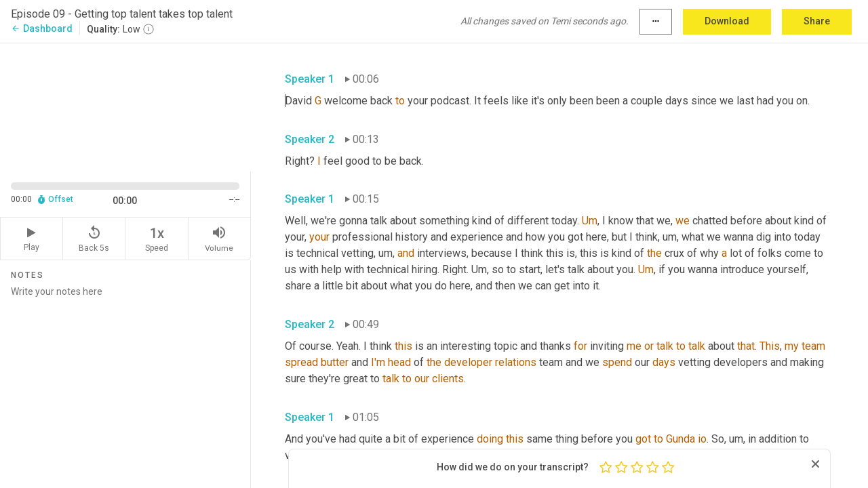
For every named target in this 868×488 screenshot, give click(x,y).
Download (727, 21)
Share (817, 21)
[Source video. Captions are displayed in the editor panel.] (125, 106)
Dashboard (42, 28)
